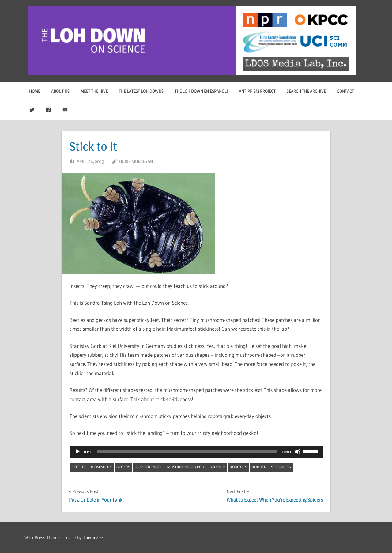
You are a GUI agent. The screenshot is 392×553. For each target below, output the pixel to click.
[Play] (77, 452)
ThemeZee (93, 538)
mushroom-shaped (185, 467)
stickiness (281, 467)
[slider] (187, 452)
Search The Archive (306, 91)
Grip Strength (149, 467)
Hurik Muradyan (136, 161)
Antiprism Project (257, 91)
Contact (345, 91)
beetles (79, 467)
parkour (217, 467)
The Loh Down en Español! (201, 91)
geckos (123, 467)
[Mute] (298, 452)
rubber (259, 467)
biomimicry (101, 467)
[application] (196, 452)
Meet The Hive (94, 91)
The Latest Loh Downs (141, 91)
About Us (60, 91)
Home (35, 91)
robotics (238, 467)
